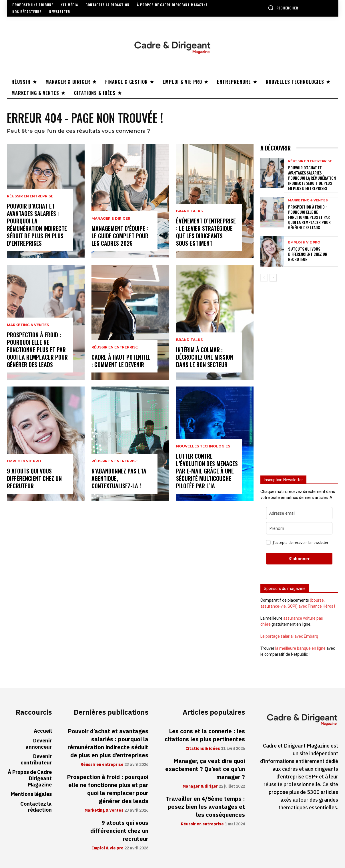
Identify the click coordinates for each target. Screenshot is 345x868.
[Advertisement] (299, 376)
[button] (283, 8)
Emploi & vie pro (24, 461)
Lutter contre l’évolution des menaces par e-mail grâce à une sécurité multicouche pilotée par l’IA (207, 471)
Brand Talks (189, 211)
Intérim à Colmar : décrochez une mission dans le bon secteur (205, 357)
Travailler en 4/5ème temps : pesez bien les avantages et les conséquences (205, 807)
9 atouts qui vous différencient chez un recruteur (34, 478)
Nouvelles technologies (203, 446)
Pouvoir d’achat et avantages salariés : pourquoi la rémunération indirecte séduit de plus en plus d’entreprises (37, 225)
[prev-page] (264, 278)
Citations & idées (203, 749)
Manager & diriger (111, 219)
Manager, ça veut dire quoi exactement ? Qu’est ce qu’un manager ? (205, 769)
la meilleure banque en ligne (300, 648)
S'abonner (299, 559)
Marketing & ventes (28, 325)
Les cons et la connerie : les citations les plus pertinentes (205, 735)
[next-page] (273, 278)
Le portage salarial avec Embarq (289, 636)
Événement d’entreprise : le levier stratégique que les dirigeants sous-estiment (206, 232)
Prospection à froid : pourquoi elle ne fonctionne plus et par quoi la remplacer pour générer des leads (37, 350)
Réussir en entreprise (30, 196)
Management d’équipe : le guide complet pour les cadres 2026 (120, 236)
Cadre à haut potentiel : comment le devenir (121, 361)
